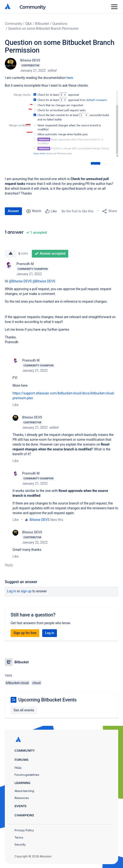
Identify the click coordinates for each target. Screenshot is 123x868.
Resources (22, 798)
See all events (24, 710)
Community (33, 7)
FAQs (18, 768)
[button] (61, 128)
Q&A (29, 24)
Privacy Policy (24, 830)
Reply (9, 565)
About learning (24, 791)
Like (16, 405)
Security (20, 844)
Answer (13, 211)
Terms (19, 837)
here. (70, 78)
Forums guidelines (27, 775)
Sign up (26, 591)
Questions (60, 24)
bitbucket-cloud (17, 683)
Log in (12, 591)
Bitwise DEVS (30, 60)
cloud (36, 683)
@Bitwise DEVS (20, 281)
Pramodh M (25, 264)
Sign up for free (25, 633)
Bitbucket (42, 24)
